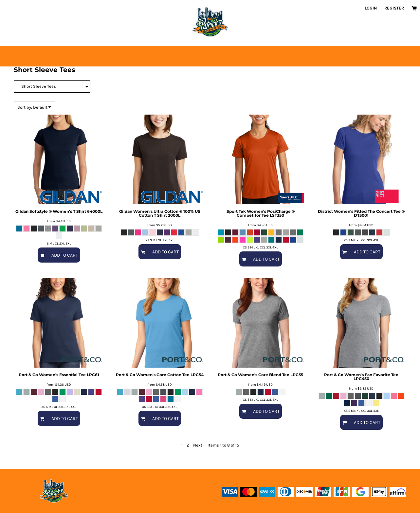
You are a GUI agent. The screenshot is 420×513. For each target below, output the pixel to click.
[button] (414, 8)
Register (394, 8)
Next (198, 445)
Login (371, 8)
